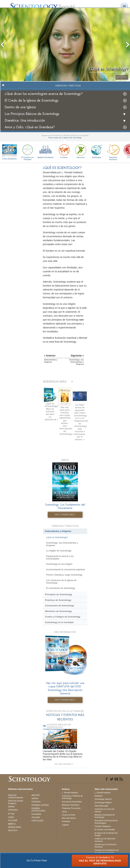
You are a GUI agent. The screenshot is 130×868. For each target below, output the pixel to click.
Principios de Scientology (58, 594)
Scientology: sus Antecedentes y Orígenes (62, 544)
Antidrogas (97, 151)
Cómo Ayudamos (10, 159)
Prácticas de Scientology (58, 600)
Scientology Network (103, 799)
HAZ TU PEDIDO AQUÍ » (65, 515)
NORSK (35, 798)
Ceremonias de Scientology (59, 606)
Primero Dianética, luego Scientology (64, 575)
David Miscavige (101, 806)
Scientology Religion (103, 802)
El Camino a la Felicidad (28, 152)
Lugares (65, 825)
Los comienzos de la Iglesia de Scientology (61, 582)
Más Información (69, 818)
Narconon (81, 151)
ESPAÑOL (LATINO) (40, 805)
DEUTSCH (13, 830)
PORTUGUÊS (37, 821)
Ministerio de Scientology (58, 611)
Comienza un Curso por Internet (105, 810)
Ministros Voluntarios (71, 805)
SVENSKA (36, 802)
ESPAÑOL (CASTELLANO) (38, 810)
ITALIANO (36, 817)
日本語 (11, 817)
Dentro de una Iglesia (20, 107)
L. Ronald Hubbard (70, 793)
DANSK (11, 807)
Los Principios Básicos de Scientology (32, 114)
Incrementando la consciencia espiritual (65, 569)
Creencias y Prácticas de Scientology (72, 797)
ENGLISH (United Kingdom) (16, 802)
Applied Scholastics (45, 151)
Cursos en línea (69, 815)
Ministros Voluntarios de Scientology (105, 816)
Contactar (66, 821)
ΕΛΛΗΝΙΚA (36, 814)
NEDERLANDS (15, 827)
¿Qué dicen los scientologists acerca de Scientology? (44, 94)
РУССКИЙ (13, 820)
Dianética (99, 796)
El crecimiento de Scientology (60, 588)
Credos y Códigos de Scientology (63, 617)
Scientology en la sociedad (59, 622)
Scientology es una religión (59, 564)
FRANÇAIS (13, 810)
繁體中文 (12, 824)
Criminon (64, 151)
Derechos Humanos (113, 152)
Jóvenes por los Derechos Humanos (105, 846)
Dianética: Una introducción (25, 120)
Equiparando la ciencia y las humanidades (60, 557)
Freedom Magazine (103, 826)
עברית (11, 814)
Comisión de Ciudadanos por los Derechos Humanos (107, 851)
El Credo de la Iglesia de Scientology (32, 100)
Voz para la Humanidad (72, 802)
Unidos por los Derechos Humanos (105, 840)
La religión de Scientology (59, 551)
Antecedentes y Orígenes (58, 531)
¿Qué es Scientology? (57, 537)
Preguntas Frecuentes (71, 808)
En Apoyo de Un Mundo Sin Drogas (106, 834)
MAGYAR (36, 795)
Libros (65, 812)
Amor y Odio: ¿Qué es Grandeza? (30, 127)
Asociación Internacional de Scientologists (106, 822)
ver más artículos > (64, 764)
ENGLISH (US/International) (16, 796)
